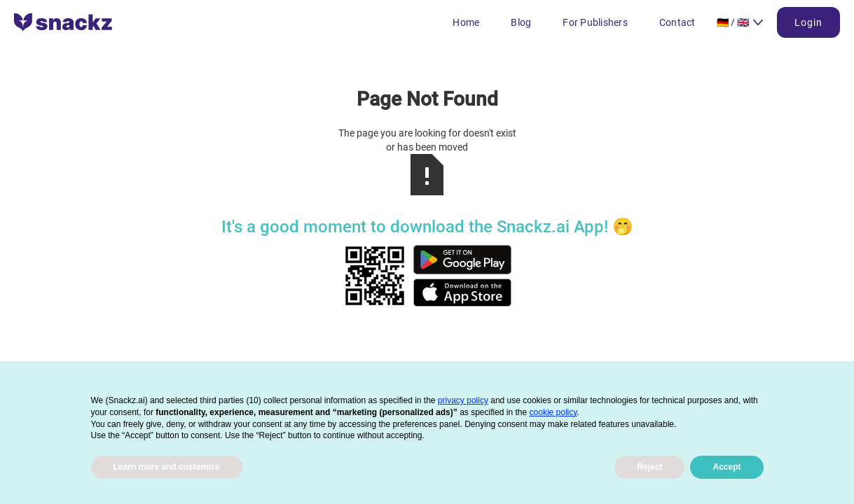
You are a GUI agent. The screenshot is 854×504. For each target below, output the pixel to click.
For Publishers (595, 22)
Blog (521, 22)
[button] (740, 22)
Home (466, 22)
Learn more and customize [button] (167, 467)
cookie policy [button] (553, 412)
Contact (677, 22)
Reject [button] (649, 467)
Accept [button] (726, 467)
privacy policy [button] (463, 400)
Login (808, 22)
